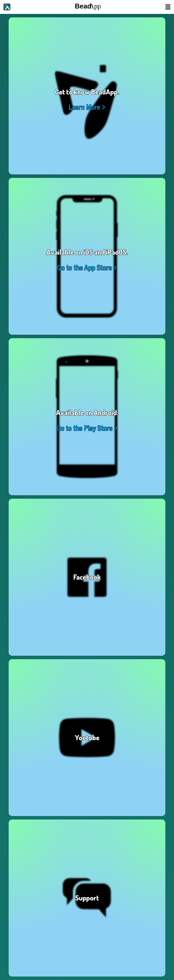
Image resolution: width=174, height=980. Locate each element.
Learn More (84, 107)
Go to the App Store (84, 267)
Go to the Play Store (85, 428)
